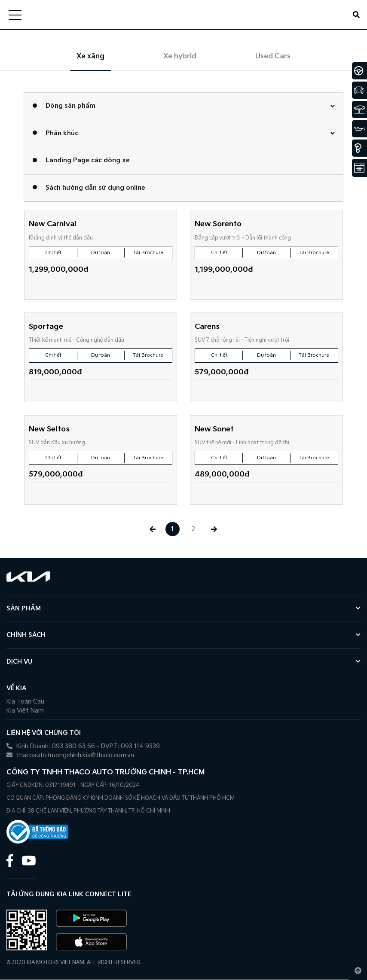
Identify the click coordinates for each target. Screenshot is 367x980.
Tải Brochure (148, 253)
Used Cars (273, 56)
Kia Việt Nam (25, 711)
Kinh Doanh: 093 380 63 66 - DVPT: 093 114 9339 (83, 747)
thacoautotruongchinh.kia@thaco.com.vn (70, 756)
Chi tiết (53, 253)
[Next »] (215, 529)
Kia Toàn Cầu (25, 702)
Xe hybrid (180, 56)
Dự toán (101, 253)
